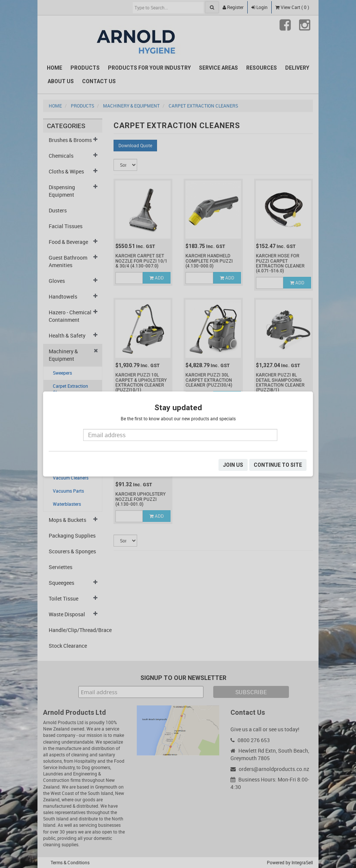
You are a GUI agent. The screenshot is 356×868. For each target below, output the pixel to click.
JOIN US (233, 465)
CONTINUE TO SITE (278, 465)
